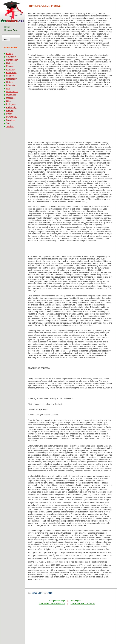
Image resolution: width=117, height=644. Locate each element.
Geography (11, 79)
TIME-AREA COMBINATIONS (52, 603)
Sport (9, 123)
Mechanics (11, 95)
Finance (10, 76)
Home (7, 27)
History (9, 82)
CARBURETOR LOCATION (83, 603)
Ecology (10, 66)
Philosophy (11, 107)
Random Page (11, 30)
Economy (11, 69)
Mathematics (12, 92)
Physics (10, 111)
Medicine (10, 98)
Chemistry (11, 57)
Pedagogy (11, 104)
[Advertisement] (71, 117)
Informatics (11, 85)
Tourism (10, 126)
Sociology (11, 120)
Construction (12, 60)
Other (9, 101)
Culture (10, 63)
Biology (10, 54)
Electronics (11, 73)
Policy (9, 114)
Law (8, 88)
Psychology (12, 117)
